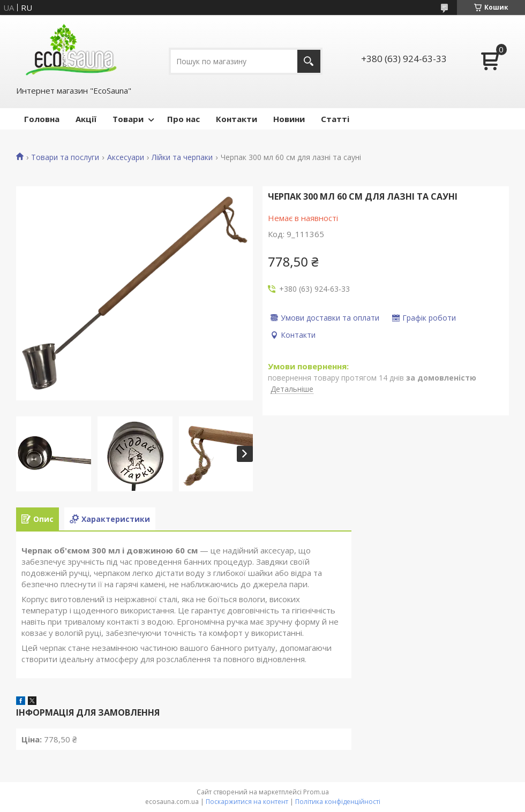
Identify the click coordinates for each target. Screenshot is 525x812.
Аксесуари (126, 157)
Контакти (237, 119)
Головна (42, 119)
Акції (86, 119)
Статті (335, 119)
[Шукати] (309, 61)
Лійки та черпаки (182, 157)
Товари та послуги (65, 157)
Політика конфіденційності (338, 802)
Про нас (183, 119)
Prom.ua (316, 792)
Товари (128, 119)
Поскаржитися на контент (247, 802)
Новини (289, 119)
